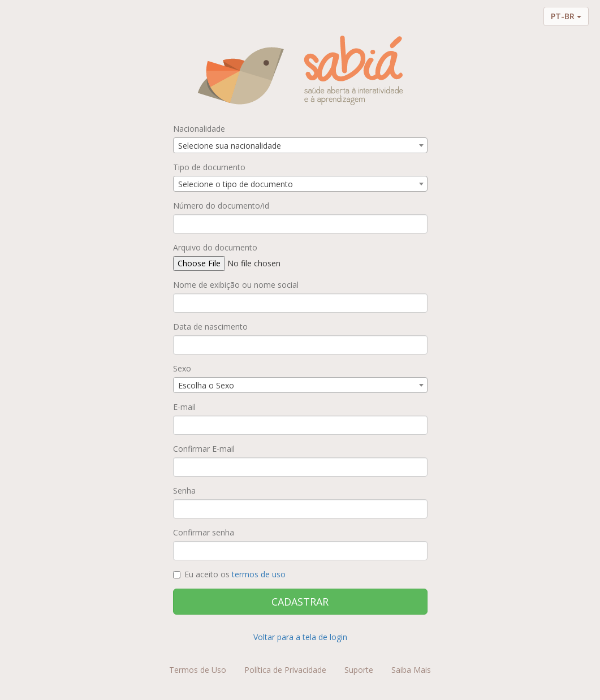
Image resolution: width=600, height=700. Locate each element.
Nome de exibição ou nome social (236, 285)
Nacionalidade (199, 129)
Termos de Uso (198, 670)
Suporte (359, 670)
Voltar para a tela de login (300, 637)
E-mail (184, 407)
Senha (184, 491)
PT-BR (566, 16)
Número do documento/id (221, 206)
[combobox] (300, 145)
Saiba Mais (411, 670)
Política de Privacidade (285, 670)
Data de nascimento (210, 327)
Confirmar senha (204, 532)
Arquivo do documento (215, 247)
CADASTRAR (300, 602)
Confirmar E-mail (204, 449)
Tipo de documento (209, 167)
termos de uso (259, 574)
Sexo (182, 368)
